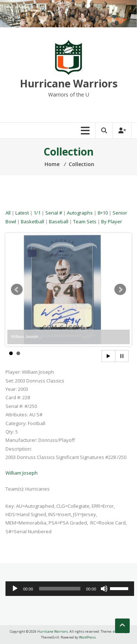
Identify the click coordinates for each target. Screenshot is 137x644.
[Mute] (104, 589)
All (8, 213)
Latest (22, 213)
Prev (17, 290)
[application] (70, 589)
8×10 (103, 213)
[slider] (60, 589)
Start (109, 356)
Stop (122, 356)
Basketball (33, 221)
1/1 (37, 213)
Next (120, 290)
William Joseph (22, 473)
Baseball (59, 221)
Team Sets (85, 221)
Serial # (54, 213)
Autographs (80, 213)
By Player (112, 221)
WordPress (87, 637)
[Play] (15, 589)
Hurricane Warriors (69, 83)
